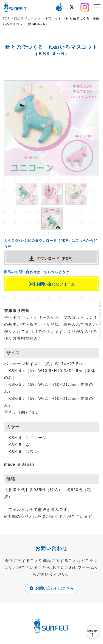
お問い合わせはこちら (54, 588)
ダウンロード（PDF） (55, 258)
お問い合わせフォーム (55, 284)
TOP (6, 18)
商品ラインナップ (27, 18)
